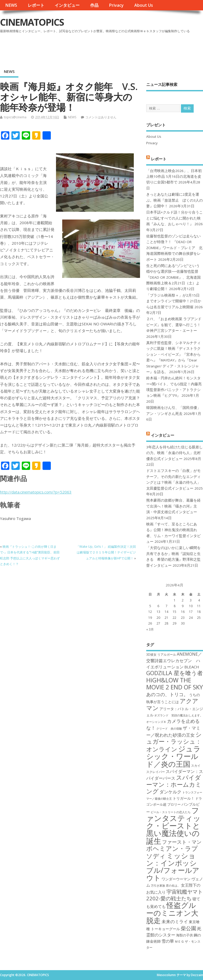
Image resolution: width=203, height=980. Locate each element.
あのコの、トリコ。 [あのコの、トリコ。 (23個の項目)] (167, 694)
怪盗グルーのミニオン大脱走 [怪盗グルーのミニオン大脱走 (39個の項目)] (172, 913)
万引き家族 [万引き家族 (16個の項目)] (158, 886)
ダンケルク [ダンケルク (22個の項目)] (170, 792)
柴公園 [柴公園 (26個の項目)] (188, 928)
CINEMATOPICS (32, 22)
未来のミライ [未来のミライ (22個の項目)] (175, 921)
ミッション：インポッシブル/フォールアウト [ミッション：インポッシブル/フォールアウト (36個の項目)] (173, 867)
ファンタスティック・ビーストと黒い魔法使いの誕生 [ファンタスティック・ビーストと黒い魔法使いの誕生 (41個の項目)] (173, 826)
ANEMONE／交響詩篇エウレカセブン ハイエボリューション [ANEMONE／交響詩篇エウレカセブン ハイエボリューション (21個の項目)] (174, 660)
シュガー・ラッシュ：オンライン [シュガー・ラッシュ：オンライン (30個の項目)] (174, 742)
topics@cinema (15, 117)
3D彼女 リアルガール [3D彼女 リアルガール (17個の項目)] (161, 655)
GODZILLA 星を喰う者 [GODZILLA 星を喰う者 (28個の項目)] (174, 673)
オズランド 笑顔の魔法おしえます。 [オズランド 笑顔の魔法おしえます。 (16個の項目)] (178, 715)
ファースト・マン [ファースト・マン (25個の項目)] (182, 842)
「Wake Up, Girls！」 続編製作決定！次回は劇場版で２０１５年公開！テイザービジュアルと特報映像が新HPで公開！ (106, 552)
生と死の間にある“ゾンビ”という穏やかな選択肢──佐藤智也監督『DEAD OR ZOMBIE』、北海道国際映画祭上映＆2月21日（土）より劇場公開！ (173, 277)
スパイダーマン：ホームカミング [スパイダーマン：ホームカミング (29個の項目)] (174, 784)
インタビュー (67, 5)
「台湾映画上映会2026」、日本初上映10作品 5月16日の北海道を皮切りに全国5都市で (174, 177)
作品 (94, 5)
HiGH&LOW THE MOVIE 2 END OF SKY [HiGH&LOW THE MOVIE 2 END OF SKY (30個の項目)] (174, 684)
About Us (144, 5)
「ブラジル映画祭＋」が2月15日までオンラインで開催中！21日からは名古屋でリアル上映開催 (174, 301)
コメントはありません (101, 117)
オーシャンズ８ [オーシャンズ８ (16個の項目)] (156, 722)
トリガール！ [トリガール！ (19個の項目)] (184, 798)
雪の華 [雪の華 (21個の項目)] (168, 941)
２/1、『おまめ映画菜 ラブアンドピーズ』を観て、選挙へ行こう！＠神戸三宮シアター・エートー (174, 325)
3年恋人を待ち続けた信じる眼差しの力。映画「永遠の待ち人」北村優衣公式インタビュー (174, 453)
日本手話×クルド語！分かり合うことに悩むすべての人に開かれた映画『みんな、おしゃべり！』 (174, 218)
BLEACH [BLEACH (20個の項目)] (192, 667)
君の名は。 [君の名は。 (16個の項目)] (173, 886)
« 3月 (150, 629)
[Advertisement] (104, 49)
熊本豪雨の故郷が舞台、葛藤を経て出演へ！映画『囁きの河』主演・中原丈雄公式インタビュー (173, 506)
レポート (36, 5)
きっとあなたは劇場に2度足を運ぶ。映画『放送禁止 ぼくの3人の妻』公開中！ (174, 200)
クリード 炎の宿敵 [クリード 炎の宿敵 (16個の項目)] (169, 729)
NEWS (11, 5)
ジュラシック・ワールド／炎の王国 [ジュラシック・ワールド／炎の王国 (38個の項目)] (173, 756)
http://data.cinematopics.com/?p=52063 (36, 492)
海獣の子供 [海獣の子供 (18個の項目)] (184, 935)
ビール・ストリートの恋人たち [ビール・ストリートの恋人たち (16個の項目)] (171, 812)
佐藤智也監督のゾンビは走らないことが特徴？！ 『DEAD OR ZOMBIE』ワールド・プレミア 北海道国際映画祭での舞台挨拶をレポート (174, 248)
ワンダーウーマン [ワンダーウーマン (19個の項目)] (176, 879)
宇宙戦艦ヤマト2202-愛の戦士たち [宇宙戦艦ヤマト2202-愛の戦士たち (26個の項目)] (174, 895)
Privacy (116, 5)
